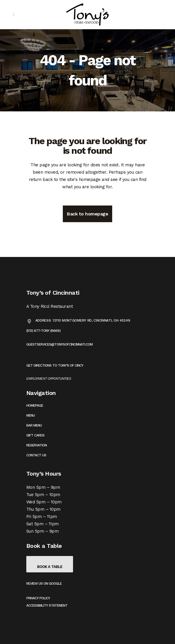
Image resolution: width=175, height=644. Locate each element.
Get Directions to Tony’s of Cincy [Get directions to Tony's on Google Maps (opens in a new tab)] (55, 365)
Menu (31, 415)
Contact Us (36, 455)
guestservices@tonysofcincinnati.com (59, 344)
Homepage (35, 405)
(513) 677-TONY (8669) (43, 331)
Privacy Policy (38, 598)
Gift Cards (35, 435)
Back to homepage (87, 214)
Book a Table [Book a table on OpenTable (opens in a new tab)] (50, 567)
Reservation (37, 445)
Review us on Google (44, 583)
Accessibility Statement (47, 605)
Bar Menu (34, 425)
